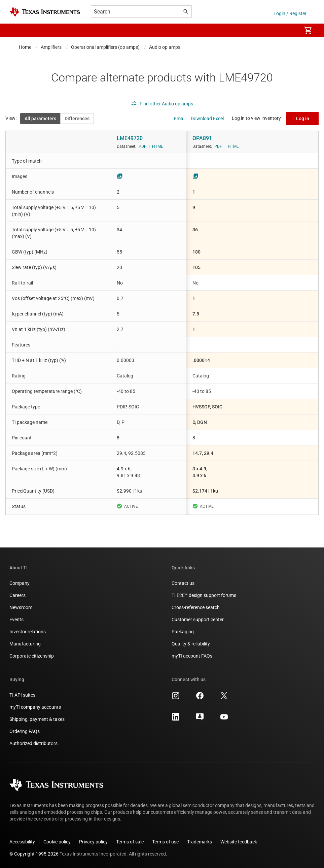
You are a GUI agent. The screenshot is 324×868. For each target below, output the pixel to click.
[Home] (45, 12)
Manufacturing (25, 644)
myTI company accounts (35, 707)
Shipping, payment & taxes (37, 719)
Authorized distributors (33, 743)
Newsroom (21, 607)
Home (25, 47)
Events (16, 620)
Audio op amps (165, 47)
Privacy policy (93, 842)
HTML (157, 146)
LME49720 (130, 138)
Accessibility (22, 842)
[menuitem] (289, 30)
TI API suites (22, 695)
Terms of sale (130, 842)
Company (20, 583)
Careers (17, 595)
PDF (142, 146)
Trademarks (200, 842)
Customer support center (198, 620)
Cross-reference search (196, 607)
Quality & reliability (191, 644)
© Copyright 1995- (34, 854)
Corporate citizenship (32, 656)
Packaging (183, 632)
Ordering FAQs (25, 731)
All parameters (40, 119)
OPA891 (202, 138)
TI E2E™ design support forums (204, 595)
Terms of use (165, 842)
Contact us (183, 583)
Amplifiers (51, 47)
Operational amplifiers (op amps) (105, 47)
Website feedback (239, 842)
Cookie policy (57, 842)
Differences (77, 119)
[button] (16, 30)
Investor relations (28, 632)
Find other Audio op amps (162, 104)
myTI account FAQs (192, 656)
